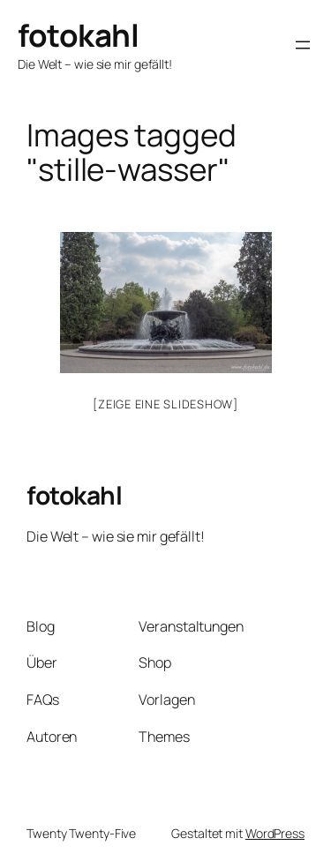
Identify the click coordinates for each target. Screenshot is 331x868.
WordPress (275, 833)
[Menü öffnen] (303, 45)
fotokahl (78, 35)
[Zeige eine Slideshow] (165, 404)
